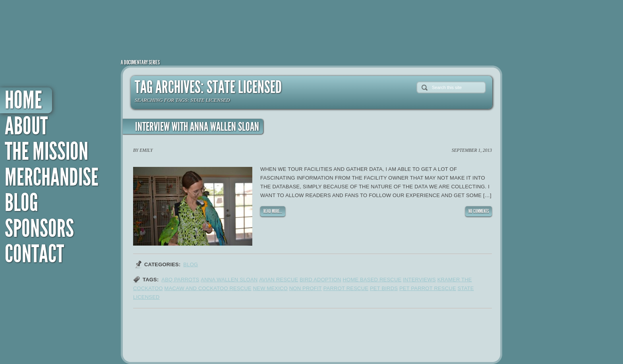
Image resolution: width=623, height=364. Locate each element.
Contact (34, 254)
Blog (21, 203)
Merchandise (52, 177)
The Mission (46, 152)
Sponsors (39, 229)
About (26, 126)
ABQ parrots (180, 280)
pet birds (384, 288)
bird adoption (320, 280)
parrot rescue (346, 288)
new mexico (270, 288)
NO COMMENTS (479, 211)
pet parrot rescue (428, 288)
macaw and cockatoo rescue (208, 288)
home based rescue (372, 280)
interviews (419, 280)
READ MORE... (273, 211)
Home (23, 100)
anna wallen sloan (229, 280)
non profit (306, 288)
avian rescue (279, 280)
